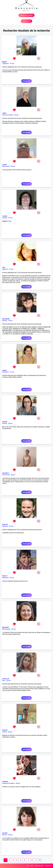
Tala (4, 267)
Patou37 (5, 730)
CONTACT (48, 866)
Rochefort (5, 372)
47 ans (12, 64)
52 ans (14, 629)
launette (5, 833)
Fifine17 (5, 576)
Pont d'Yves (6, 475)
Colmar (5, 732)
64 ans (10, 732)
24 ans (11, 526)
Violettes (5, 782)
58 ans (13, 166)
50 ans (9, 680)
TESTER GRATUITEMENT (27, 15)
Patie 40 (5, 525)
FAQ (28, 866)
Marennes (5, 578)
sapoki (4, 370)
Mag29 (5, 62)
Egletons (5, 269)
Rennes (5, 321)
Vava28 (5, 422)
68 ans (18, 783)
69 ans (16, 115)
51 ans (12, 372)
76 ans (10, 321)
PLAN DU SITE (39, 866)
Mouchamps (6, 629)
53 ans (12, 578)
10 (40, 860)
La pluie (5, 216)
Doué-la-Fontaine (8, 115)
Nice (4, 680)
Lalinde (5, 218)
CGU (32, 866)
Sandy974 (5, 473)
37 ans (11, 269)
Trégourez (5, 64)
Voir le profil (26, 81)
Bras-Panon (6, 166)
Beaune (5, 835)
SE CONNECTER (26, 21)
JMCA (4, 113)
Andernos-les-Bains (9, 783)
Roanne (5, 423)
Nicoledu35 (6, 319)
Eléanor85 (6, 627)
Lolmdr (5, 165)
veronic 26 (6, 679)
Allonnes (5, 526)
